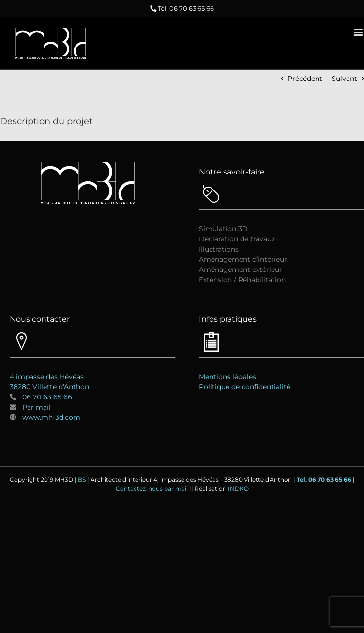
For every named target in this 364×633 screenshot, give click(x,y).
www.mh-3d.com (51, 417)
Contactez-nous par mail (152, 488)
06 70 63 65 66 (44, 397)
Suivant (344, 79)
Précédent (305, 79)
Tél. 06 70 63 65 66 (186, 8)
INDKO (238, 488)
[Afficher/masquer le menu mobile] (359, 32)
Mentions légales (227, 377)
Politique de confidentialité (245, 387)
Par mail (37, 407)
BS (82, 480)
